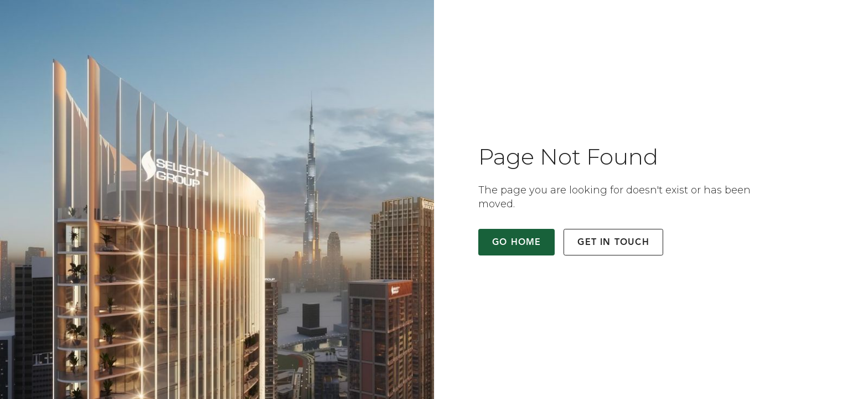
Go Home (516, 243)
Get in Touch (613, 243)
